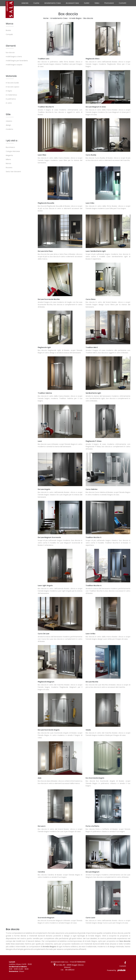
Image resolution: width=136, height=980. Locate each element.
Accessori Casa (72, 3)
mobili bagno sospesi (14, 65)
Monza (8, 163)
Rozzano (9, 168)
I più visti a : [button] (12, 141)
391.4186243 (70, 970)
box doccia (10, 53)
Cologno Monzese (13, 151)
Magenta (9, 155)
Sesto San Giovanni (13, 172)
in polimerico (11, 99)
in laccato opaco (13, 87)
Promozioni (109, 3)
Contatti (122, 3)
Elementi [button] (11, 46)
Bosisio (8, 30)
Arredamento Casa (53, 3)
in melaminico (11, 95)
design (8, 125)
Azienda (25, 3)
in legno (9, 91)
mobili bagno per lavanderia (17, 61)
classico (9, 121)
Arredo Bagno (75, 18)
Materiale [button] (11, 76)
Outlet (87, 3)
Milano (8, 159)
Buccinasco (10, 147)
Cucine (36, 3)
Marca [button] (10, 24)
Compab (9, 34)
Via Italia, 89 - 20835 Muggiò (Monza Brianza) (69, 966)
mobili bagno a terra (14, 57)
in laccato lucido (12, 83)
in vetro (9, 103)
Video (97, 3)
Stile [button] (8, 114)
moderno (9, 129)
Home (46, 18)
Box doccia (88, 18)
